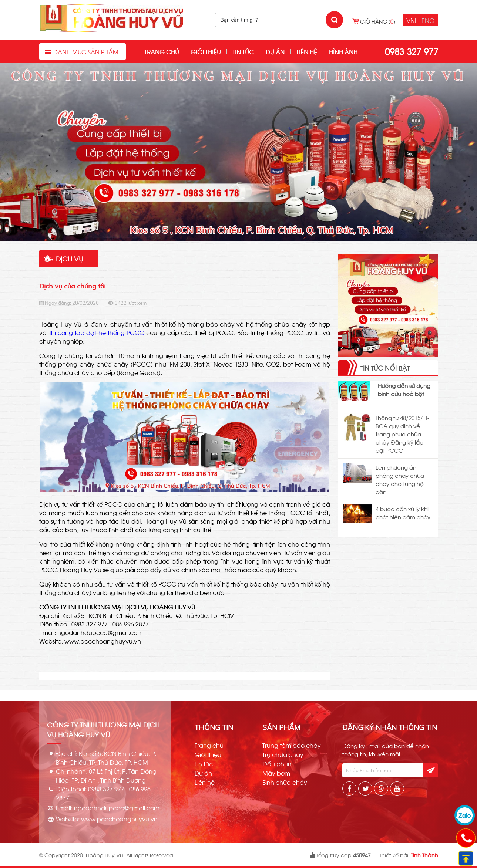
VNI (411, 20)
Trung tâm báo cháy (292, 745)
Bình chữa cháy (285, 782)
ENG (428, 20)
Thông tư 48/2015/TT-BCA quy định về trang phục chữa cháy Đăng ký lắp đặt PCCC (402, 434)
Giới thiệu (206, 52)
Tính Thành (424, 855)
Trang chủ (162, 52)
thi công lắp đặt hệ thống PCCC (97, 332)
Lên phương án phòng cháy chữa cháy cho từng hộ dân (400, 479)
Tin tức (243, 52)
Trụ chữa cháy (283, 754)
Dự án (275, 52)
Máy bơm (276, 773)
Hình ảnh (343, 52)
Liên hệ (307, 52)
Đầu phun (277, 764)
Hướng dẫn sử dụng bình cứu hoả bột (404, 389)
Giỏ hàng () (378, 21)
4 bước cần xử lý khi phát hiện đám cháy (403, 513)
